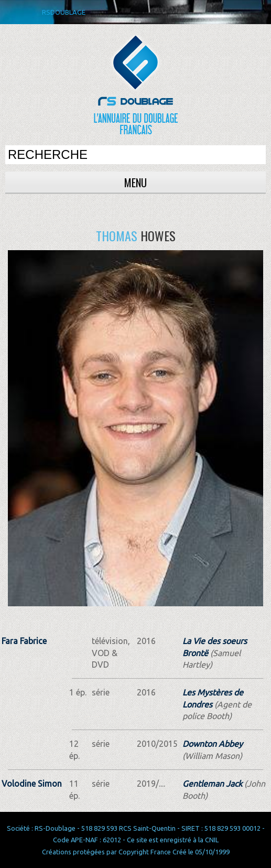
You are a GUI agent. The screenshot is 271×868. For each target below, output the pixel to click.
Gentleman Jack (212, 784)
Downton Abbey (213, 744)
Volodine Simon (32, 784)
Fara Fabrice (24, 641)
